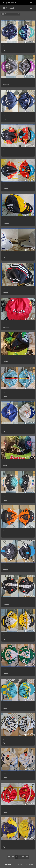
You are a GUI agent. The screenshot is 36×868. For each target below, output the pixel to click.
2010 (5, 600)
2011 (5, 566)
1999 (5, 843)
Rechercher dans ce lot (11, 14)
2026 (5, 46)
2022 (5, 185)
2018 (5, 323)
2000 (5, 808)
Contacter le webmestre (25, 864)
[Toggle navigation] (31, 3)
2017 (5, 358)
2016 (5, 392)
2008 (5, 670)
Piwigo (14, 864)
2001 (5, 774)
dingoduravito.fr (10, 3)
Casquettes (12, 8)
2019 (5, 289)
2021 (5, 219)
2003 (5, 739)
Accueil (4, 8)
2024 (5, 115)
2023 (5, 150)
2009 (5, 635)
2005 (5, 704)
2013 (5, 496)
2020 (5, 254)
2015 (5, 427)
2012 (5, 531)
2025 (5, 81)
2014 (5, 462)
